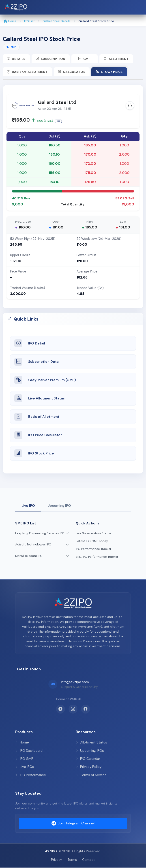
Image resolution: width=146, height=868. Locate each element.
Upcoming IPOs (90, 751)
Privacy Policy (89, 767)
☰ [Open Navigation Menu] (137, 7)
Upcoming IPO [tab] (59, 506)
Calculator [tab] (72, 72)
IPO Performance (31, 775)
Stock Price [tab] (110, 72)
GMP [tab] (86, 59)
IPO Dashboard (29, 751)
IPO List (29, 21)
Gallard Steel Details (57, 21)
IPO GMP (24, 759)
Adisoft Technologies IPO (33, 545)
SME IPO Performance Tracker (97, 557)
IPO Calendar (88, 759)
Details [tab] (16, 59)
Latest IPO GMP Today (92, 542)
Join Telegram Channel (73, 824)
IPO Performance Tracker (93, 549)
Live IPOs (25, 767)
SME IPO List (26, 524)
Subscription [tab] (51, 59)
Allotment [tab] (118, 59)
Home (10, 21)
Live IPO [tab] (28, 506)
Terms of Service (91, 775)
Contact (89, 860)
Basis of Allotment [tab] (28, 72)
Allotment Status (91, 743)
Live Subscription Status (93, 534)
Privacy (57, 860)
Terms (72, 860)
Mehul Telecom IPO (29, 556)
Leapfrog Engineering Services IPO (40, 534)
